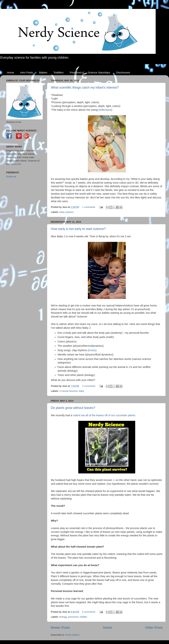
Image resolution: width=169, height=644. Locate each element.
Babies (43, 72)
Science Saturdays (99, 72)
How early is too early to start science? (78, 229)
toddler (84, 617)
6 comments (89, 612)
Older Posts (154, 628)
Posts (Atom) (72, 635)
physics (70, 212)
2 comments (89, 386)
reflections (105, 110)
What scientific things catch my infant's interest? (85, 88)
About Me (16, 164)
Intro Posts (27, 72)
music (92, 350)
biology (63, 617)
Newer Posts (60, 628)
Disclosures (123, 72)
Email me (11, 177)
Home (10, 72)
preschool (73, 617)
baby (62, 212)
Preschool (76, 72)
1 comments (89, 207)
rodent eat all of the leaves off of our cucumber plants (104, 415)
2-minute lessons (68, 391)
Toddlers (59, 72)
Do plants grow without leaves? (73, 408)
